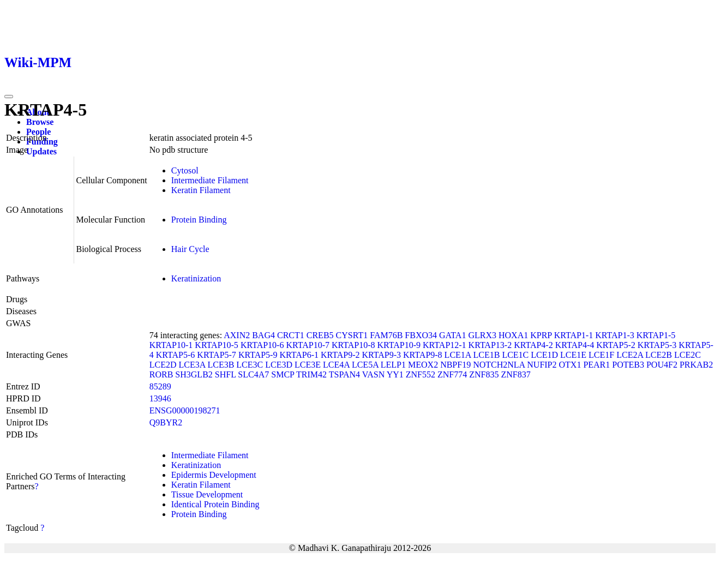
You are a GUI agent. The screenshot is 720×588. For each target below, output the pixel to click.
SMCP (283, 374)
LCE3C (250, 365)
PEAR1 (596, 365)
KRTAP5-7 (217, 355)
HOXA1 (513, 335)
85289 (160, 386)
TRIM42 (311, 374)
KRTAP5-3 (657, 345)
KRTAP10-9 (399, 345)
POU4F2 (662, 365)
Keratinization (196, 278)
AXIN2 (237, 335)
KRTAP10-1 (171, 345)
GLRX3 (482, 335)
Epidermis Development (214, 475)
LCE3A (192, 365)
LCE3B (221, 365)
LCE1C (515, 355)
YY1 (395, 374)
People (38, 132)
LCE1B (487, 355)
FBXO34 (421, 335)
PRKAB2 (696, 365)
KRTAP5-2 (616, 345)
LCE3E (308, 365)
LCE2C (688, 355)
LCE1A (458, 355)
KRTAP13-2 (490, 345)
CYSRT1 (352, 335)
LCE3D (279, 365)
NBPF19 (455, 365)
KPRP (541, 335)
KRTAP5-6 (176, 355)
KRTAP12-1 (445, 345)
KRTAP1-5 (656, 335)
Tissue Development (207, 494)
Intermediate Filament (210, 180)
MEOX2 (423, 365)
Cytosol (185, 170)
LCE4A (336, 365)
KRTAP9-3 (382, 355)
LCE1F (601, 355)
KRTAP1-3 (615, 335)
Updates (41, 151)
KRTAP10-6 (262, 345)
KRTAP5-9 (258, 355)
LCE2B (659, 355)
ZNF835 (484, 374)
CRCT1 (291, 335)
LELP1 (393, 365)
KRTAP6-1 (299, 355)
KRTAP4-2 (533, 345)
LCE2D (163, 365)
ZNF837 (515, 374)
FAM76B (386, 335)
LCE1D (544, 355)
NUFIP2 (542, 365)
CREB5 (320, 335)
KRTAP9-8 (423, 355)
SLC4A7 (253, 374)
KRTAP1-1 (574, 335)
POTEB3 (628, 365)
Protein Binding (199, 220)
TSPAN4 (344, 374)
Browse (40, 122)
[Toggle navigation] (9, 97)
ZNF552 (421, 374)
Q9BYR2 (166, 422)
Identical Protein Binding (215, 504)
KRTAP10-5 (217, 345)
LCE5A (365, 365)
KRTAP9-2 (340, 355)
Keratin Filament (201, 190)
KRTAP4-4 (575, 345)
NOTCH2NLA (499, 365)
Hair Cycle (190, 249)
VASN (374, 374)
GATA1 (452, 335)
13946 (160, 398)
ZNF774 (452, 374)
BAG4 (263, 335)
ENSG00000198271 (185, 410)
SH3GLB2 (194, 374)
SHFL (226, 374)
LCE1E (573, 355)
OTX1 (570, 365)
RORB (161, 374)
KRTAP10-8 (353, 345)
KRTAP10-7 (308, 345)
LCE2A (630, 355)
